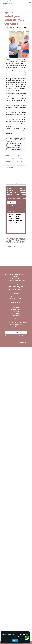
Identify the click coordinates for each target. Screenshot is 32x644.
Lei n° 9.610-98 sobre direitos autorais (15, 243)
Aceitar (15, 640)
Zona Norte (20, 203)
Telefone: (9, 162)
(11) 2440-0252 (16, 145)
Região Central (11, 203)
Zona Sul (18, 206)
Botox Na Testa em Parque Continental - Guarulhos (11, 423)
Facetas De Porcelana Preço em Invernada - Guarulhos (11, 341)
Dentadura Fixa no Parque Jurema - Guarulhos (11, 325)
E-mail (16, 601)
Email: (19, 156)
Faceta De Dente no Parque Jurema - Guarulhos (11, 292)
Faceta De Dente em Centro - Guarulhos (11, 471)
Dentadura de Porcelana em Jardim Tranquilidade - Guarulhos (11, 504)
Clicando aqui (16, 149)
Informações (16, 590)
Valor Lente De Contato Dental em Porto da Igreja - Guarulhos (11, 309)
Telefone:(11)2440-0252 (16, 553)
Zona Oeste (11, 206)
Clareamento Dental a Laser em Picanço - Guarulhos (11, 374)
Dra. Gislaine (16, 559)
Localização (16, 588)
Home (16, 581)
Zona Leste (10, 209)
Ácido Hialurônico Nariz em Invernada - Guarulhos (11, 358)
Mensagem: (9, 168)
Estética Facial (16, 584)
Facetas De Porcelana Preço (11, 438)
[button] (30, 2)
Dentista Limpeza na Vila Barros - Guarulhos (11, 520)
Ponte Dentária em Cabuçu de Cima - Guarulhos (11, 455)
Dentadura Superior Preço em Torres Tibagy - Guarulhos (11, 260)
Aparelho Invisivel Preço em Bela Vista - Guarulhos (11, 537)
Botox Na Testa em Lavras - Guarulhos (11, 390)
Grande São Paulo (12, 212)
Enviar (16, 183)
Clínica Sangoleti (16, 562)
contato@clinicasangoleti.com (16, 555)
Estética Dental (16, 586)
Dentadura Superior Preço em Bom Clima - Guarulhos (11, 407)
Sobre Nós (16, 583)
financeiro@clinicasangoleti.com (16, 557)
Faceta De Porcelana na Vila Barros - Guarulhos (11, 487)
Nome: (8, 156)
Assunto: (20, 162)
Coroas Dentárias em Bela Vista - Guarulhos (11, 275)
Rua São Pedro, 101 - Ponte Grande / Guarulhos (16, 550)
